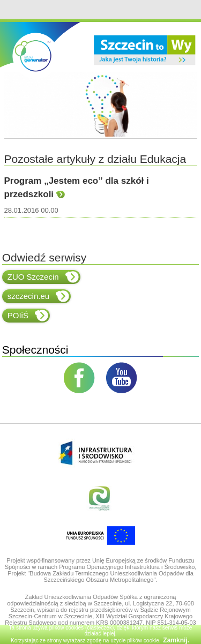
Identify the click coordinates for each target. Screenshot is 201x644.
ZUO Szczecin (43, 277)
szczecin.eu (38, 296)
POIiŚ (28, 316)
